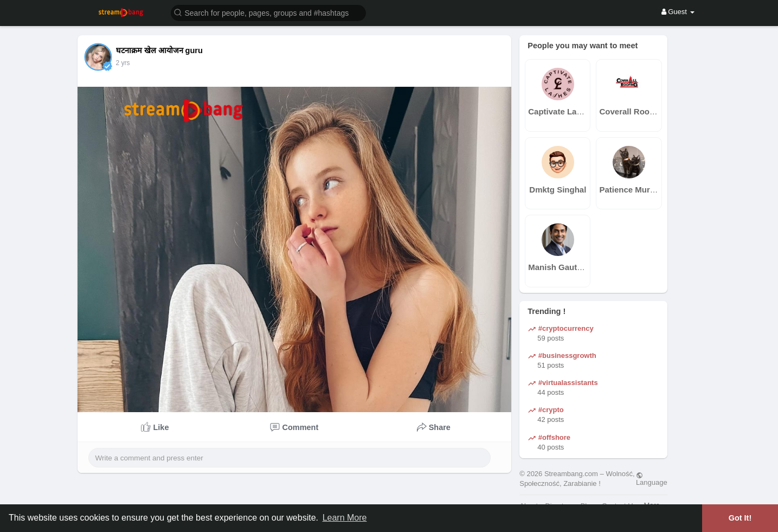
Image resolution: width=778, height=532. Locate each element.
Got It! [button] (740, 518)
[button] (268, 12)
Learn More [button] (345, 518)
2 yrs (123, 63)
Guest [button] (678, 12)
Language (652, 479)
